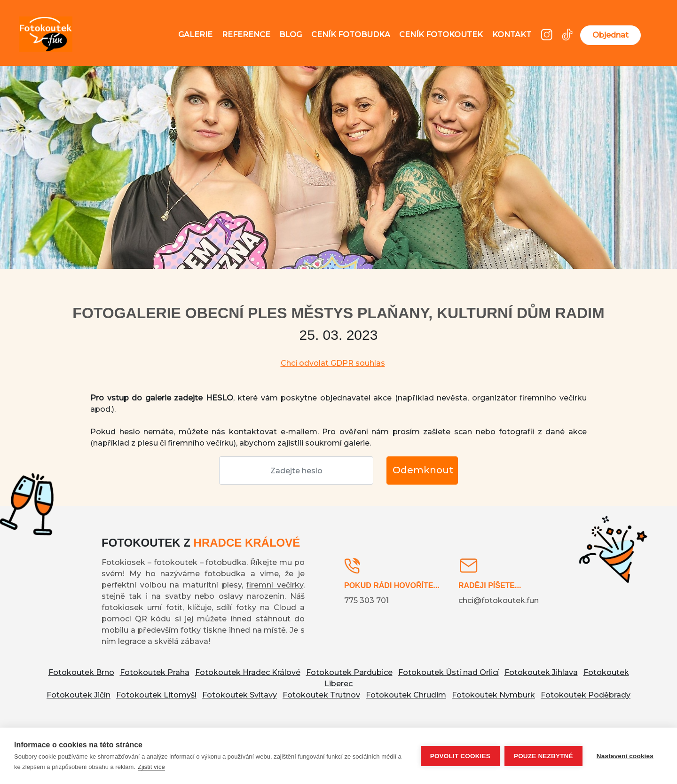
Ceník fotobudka (351, 35)
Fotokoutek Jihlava (541, 672)
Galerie (195, 35)
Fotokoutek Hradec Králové (248, 672)
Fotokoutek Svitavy (240, 695)
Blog (291, 35)
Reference (246, 35)
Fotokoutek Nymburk (493, 695)
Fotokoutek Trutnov (321, 695)
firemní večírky (275, 585)
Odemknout (423, 470)
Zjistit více (151, 767)
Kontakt (512, 35)
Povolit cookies (460, 756)
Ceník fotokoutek (441, 35)
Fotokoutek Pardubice (349, 672)
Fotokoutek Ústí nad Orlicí (449, 672)
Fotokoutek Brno (81, 672)
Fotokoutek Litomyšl (156, 695)
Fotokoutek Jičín (79, 695)
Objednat (610, 35)
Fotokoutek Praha (155, 672)
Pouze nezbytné (543, 756)
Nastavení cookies (625, 756)
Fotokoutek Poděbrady (586, 695)
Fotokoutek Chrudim (406, 695)
